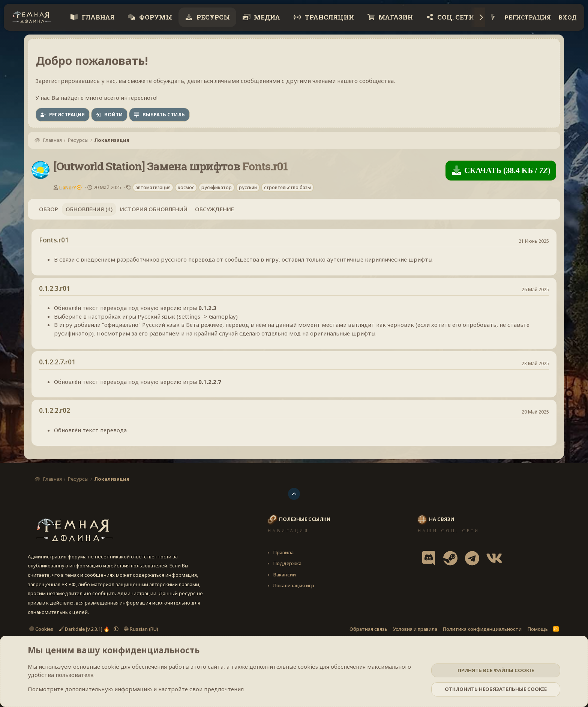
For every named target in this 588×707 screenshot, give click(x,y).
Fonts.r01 (54, 240)
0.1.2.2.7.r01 (57, 362)
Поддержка (287, 563)
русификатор (217, 187)
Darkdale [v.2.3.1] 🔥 (85, 629)
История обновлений (154, 209)
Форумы (155, 17)
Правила (283, 552)
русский (248, 187)
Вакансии (284, 575)
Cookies (41, 629)
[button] (116, 629)
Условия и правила (415, 629)
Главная (97, 17)
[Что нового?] (493, 17)
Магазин (395, 17)
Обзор (49, 209)
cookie (110, 666)
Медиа (266, 17)
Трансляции (328, 17)
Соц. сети (455, 17)
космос (186, 187)
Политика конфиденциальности (482, 629)
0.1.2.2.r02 (55, 410)
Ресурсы (212, 17)
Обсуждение (214, 209)
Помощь (538, 629)
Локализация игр (294, 585)
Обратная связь (368, 629)
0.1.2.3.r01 (55, 288)
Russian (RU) (141, 629)
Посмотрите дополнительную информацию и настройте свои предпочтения (136, 689)
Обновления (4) (89, 209)
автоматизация (153, 187)
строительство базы (287, 187)
